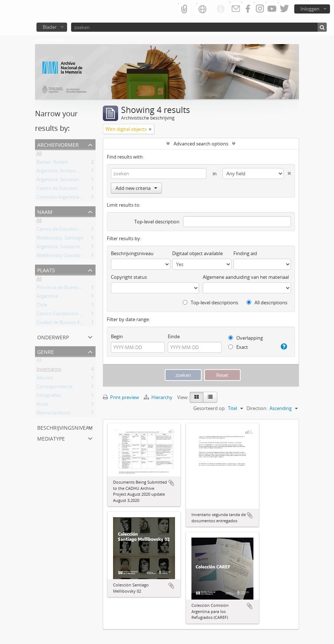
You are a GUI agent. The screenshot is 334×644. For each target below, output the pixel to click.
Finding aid (245, 253)
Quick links (221, 9)
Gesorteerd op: (209, 408)
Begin (117, 336)
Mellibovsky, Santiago (60, 239)
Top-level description (157, 222)
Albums (45, 379)
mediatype (51, 438)
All (39, 155)
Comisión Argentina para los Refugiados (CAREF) (88, 198)
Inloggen (310, 9)
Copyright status (129, 277)
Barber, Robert (52, 163)
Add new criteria (136, 188)
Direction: (257, 408)
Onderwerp (53, 337)
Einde (174, 336)
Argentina (47, 297)
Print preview (121, 397)
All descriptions (267, 303)
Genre (46, 351)
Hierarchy (159, 397)
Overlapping (246, 338)
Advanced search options (201, 144)
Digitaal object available (197, 253)
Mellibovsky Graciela (59, 257)
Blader (50, 27)
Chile (42, 306)
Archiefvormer (58, 144)
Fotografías (49, 397)
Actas (42, 405)
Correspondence (55, 388)
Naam (45, 211)
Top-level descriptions (210, 303)
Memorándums (53, 414)
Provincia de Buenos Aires (64, 289)
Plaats (46, 270)
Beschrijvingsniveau (65, 427)
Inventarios (49, 370)
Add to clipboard (171, 483)
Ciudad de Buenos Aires (62, 324)
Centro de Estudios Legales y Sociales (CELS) (84, 190)
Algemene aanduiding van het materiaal (246, 277)
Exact (238, 347)
